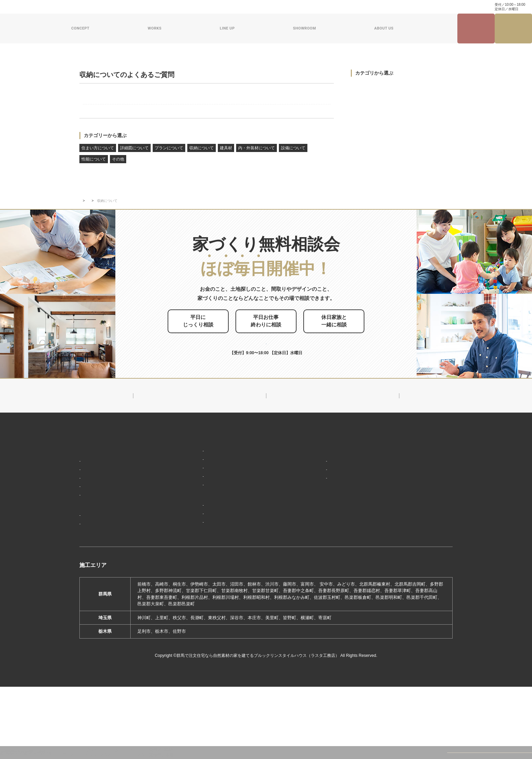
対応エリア (315, 532)
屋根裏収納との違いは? (118, 108)
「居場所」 (93, 522)
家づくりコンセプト (101, 511)
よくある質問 (257, 7)
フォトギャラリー (100, 585)
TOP (83, 257)
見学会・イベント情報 (476, 29)
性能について (94, 173)
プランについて (169, 162)
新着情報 (310, 499)
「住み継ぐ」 (95, 542)
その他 (118, 173)
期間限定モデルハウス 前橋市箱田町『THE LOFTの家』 (231, 573)
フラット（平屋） (191, 529)
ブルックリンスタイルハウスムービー (341, 567)
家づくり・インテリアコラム (396, 7)
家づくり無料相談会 (409, 560)
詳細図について (134, 162)
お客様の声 (93, 596)
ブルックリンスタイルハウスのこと (339, 511)
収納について (202, 162)
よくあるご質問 (107, 257)
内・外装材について (256, 162)
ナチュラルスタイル (194, 519)
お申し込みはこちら (278, 390)
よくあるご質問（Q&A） (327, 592)
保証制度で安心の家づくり (109, 552)
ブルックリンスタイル (196, 509)
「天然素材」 (95, 532)
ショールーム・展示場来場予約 (204, 563)
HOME (87, 499)
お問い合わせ (287, 7)
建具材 (226, 162)
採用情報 (310, 580)
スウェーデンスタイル (196, 549)
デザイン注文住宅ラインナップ (204, 499)
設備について (293, 162)
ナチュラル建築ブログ (346, 7)
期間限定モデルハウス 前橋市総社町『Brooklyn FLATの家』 (234, 583)
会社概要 (312, 522)
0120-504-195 (466, 7)
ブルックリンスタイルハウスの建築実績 (122, 575)
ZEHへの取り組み (320, 555)
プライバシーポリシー (411, 572)
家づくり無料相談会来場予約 (514, 29)
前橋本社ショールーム (196, 593)
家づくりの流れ (98, 562)
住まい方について (98, 162)
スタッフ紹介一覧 (321, 542)
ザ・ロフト (185, 539)
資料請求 (312, 7)
